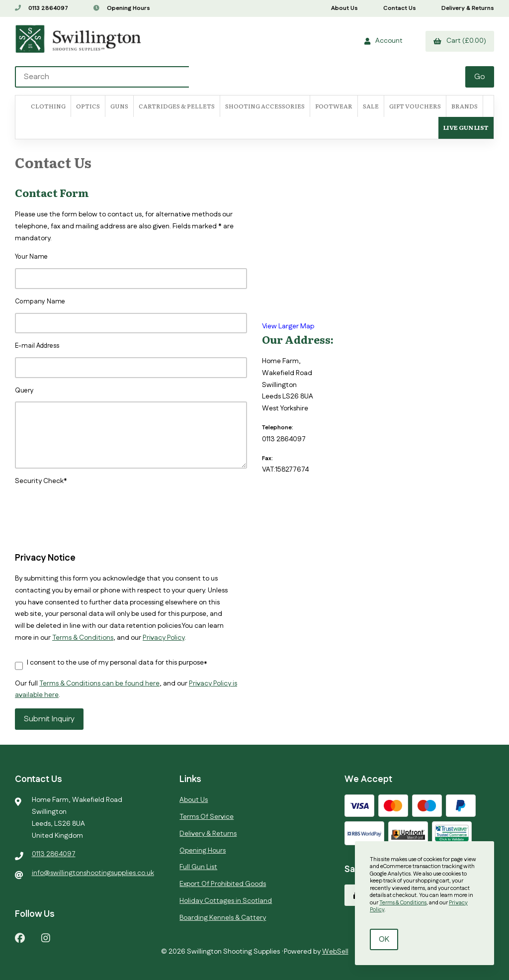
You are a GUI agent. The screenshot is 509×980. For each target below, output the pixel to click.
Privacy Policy (164, 638)
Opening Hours (122, 8)
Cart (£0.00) (460, 41)
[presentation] (90, 507)
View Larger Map (288, 326)
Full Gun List (198, 867)
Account (383, 41)
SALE (371, 106)
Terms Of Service (207, 817)
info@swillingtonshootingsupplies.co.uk (93, 873)
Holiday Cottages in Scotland (226, 901)
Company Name (40, 301)
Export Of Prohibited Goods (223, 884)
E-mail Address (37, 346)
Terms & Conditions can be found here (99, 684)
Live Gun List (466, 127)
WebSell (335, 952)
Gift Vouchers (415, 106)
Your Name (31, 257)
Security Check (39, 481)
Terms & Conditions (83, 638)
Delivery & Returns (468, 8)
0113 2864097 (42, 8)
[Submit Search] (480, 77)
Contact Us (400, 8)
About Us (344, 8)
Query (24, 391)
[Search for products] (241, 77)
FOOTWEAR (334, 106)
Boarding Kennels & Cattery (223, 918)
